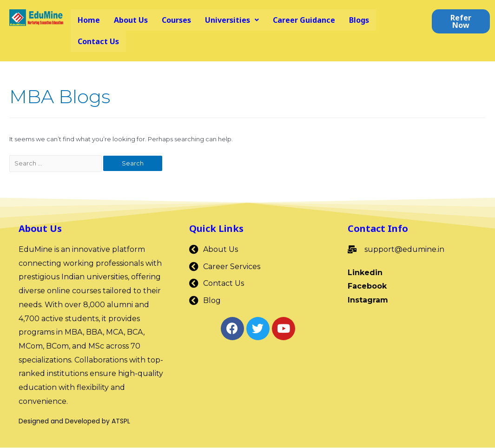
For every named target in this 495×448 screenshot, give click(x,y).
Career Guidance (304, 20)
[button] (461, 21)
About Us (131, 20)
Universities (232, 20)
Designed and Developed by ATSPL (74, 422)
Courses (176, 20)
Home (89, 20)
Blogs (359, 20)
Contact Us (98, 41)
